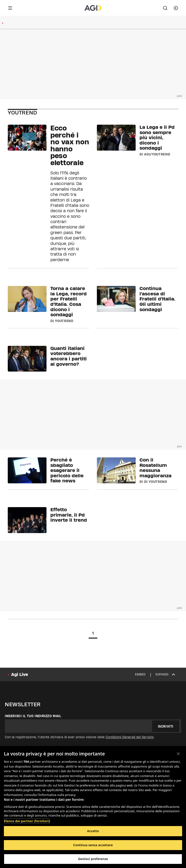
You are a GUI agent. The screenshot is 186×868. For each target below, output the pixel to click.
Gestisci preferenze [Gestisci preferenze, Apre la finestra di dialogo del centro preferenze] (93, 859)
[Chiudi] (178, 754)
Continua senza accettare (93, 845)
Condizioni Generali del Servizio (130, 737)
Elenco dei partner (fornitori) (27, 821)
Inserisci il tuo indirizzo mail (33, 716)
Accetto (93, 831)
